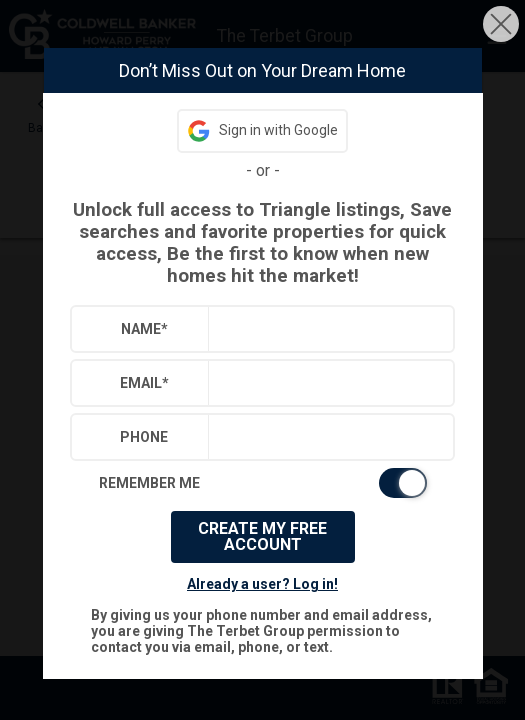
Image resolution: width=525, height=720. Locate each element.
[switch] (263, 483)
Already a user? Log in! (262, 584)
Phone (144, 437)
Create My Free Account (262, 536)
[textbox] (326, 329)
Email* (144, 383)
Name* (144, 329)
